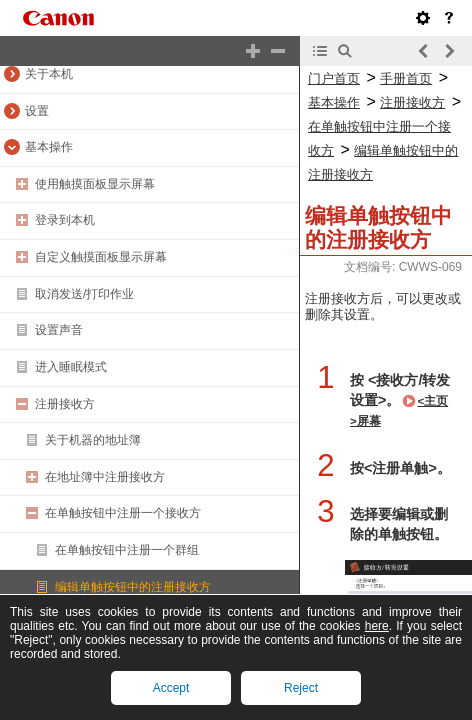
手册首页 (406, 78)
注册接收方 (65, 404)
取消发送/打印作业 (84, 294)
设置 (37, 111)
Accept (171, 688)
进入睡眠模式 (71, 367)
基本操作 (49, 147)
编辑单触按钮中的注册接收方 (133, 587)
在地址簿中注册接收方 (105, 477)
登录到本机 (65, 220)
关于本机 (49, 74)
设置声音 (59, 330)
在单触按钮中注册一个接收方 (123, 513)
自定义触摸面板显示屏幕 (101, 257)
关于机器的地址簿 (93, 440)
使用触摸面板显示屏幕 (95, 184)
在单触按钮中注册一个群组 (127, 550)
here (377, 626)
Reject (301, 688)
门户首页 (334, 78)
